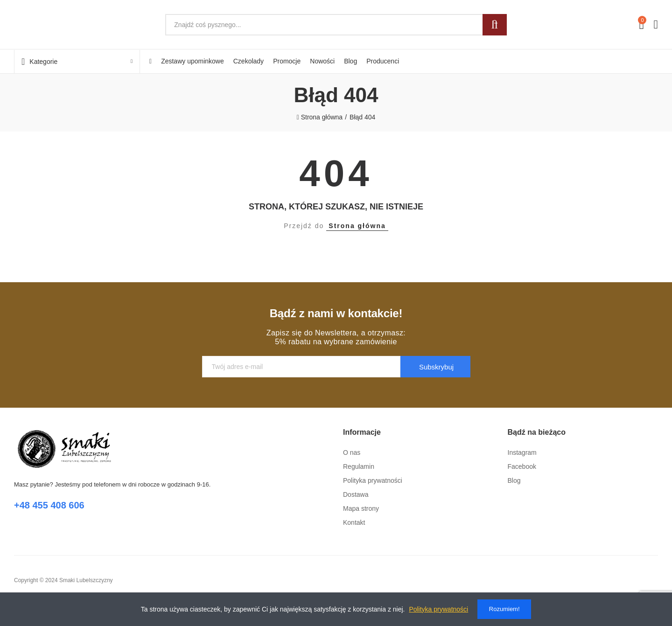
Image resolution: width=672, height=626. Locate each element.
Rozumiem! (504, 609)
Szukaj (495, 25)
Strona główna (357, 226)
